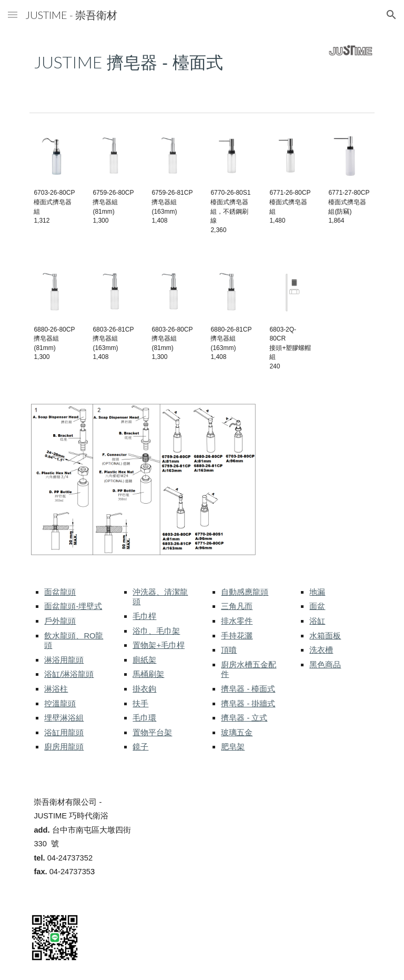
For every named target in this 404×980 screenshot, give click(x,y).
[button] (13, 14)
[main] (158, 61)
